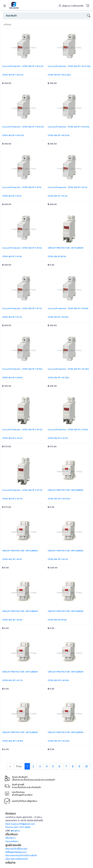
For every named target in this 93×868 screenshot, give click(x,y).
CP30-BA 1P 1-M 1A (12, 196)
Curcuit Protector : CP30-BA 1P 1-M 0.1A (23, 66)
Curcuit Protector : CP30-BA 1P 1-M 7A (22, 308)
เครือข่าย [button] (10, 863)
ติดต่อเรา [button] (11, 813)
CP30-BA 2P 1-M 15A (13, 741)
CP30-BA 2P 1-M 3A (12, 620)
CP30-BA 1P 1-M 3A (12, 256)
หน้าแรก (8, 24)
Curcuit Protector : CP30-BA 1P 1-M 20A (68, 369)
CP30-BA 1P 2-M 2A (12, 438)
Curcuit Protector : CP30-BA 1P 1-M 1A (22, 187)
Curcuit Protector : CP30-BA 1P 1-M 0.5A (69, 127)
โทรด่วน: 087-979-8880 (18, 827)
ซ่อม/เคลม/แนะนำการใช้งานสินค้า (21, 855)
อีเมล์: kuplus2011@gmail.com (20, 824)
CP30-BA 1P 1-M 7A (12, 317)
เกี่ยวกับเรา (10, 838)
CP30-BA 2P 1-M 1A (12, 559)
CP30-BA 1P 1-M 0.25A (59, 75)
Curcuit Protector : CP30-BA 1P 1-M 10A (68, 308)
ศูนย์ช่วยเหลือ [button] (13, 845)
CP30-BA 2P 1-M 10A (58, 680)
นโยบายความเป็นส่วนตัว (17, 859)
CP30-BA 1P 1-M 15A (12, 377)
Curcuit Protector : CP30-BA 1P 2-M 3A (68, 429)
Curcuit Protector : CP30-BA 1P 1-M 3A (22, 248)
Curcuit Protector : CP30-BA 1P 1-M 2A (68, 187)
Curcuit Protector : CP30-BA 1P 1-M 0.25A (69, 66)
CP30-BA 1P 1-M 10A (58, 317)
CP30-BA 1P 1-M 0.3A (13, 135)
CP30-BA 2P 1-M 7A (12, 680)
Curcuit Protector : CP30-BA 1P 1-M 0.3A (23, 127)
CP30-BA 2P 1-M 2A (58, 559)
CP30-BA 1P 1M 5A (57, 256)
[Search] (44, 16)
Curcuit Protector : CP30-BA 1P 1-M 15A (22, 369)
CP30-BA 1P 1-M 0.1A (13, 75)
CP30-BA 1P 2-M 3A (58, 438)
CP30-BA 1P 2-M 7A (12, 499)
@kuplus (15, 831)
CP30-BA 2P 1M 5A (57, 620)
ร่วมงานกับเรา (12, 841)
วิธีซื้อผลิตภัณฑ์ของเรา (16, 852)
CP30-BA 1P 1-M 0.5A (59, 135)
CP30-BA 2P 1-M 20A (59, 741)
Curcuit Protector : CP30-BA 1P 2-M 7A (22, 490)
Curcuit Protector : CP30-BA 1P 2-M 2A (22, 429)
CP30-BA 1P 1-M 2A (58, 196)
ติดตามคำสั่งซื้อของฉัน (16, 849)
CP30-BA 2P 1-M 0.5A (59, 499)
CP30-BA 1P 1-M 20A (58, 377)
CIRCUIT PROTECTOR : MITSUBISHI (65, 248)
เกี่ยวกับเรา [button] (12, 834)
